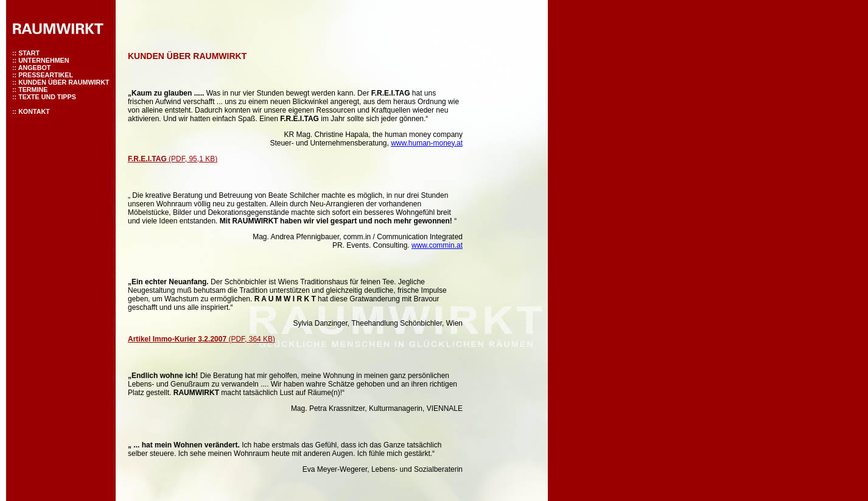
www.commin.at (437, 245)
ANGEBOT (35, 68)
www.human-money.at (427, 143)
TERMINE (33, 89)
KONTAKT (34, 111)
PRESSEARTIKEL (46, 75)
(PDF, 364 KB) (201, 339)
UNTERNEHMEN (44, 60)
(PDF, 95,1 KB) (173, 159)
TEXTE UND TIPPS (47, 97)
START (29, 53)
